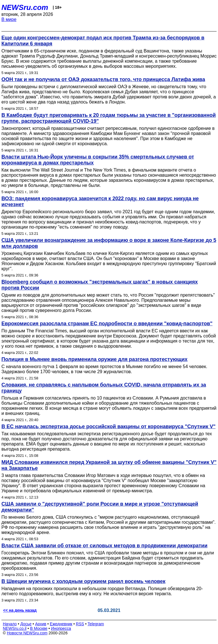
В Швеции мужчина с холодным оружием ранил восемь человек (83, 581)
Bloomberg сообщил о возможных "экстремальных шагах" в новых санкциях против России (100, 285)
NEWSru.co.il (15, 628)
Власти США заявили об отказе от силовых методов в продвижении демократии (104, 546)
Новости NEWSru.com (27, 633)
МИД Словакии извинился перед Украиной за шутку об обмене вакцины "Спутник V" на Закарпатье (109, 465)
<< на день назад (20, 610)
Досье (26, 624)
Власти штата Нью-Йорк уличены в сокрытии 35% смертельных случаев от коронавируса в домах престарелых (98, 160)
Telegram (96, 624)
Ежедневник (61, 624)
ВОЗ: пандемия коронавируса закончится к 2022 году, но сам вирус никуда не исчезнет (100, 201)
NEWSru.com (25, 7)
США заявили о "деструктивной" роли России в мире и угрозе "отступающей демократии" (100, 507)
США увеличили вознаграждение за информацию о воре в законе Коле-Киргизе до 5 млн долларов (109, 243)
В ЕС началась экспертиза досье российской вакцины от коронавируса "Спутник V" (108, 426)
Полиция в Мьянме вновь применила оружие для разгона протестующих (95, 359)
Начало (10, 624)
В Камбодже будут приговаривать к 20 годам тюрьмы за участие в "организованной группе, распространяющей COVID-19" (109, 118)
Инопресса (61, 628)
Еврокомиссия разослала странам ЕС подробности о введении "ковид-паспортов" (107, 324)
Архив (41, 624)
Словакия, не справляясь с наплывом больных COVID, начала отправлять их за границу (104, 388)
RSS (80, 624)
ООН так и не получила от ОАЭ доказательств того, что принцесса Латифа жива (103, 79)
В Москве (39, 628)
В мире (9, 19)
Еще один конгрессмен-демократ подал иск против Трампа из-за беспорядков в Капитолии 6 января (103, 41)
